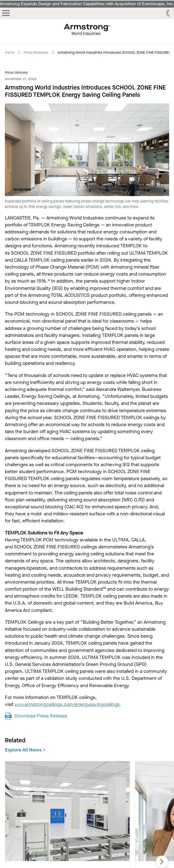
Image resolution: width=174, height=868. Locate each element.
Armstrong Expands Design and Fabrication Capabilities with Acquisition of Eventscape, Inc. (87, 4)
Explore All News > (25, 750)
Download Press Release (41, 716)
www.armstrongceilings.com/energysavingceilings (67, 704)
